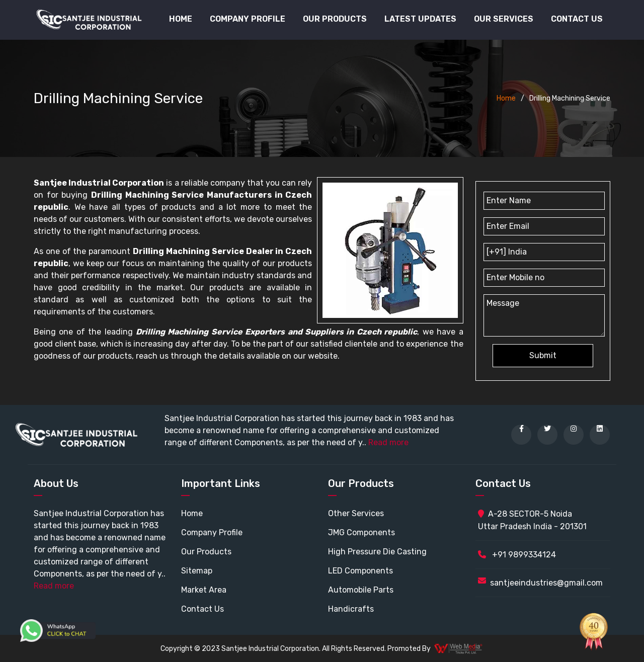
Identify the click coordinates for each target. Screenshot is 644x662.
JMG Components (361, 532)
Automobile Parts (361, 590)
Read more (388, 442)
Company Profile (248, 19)
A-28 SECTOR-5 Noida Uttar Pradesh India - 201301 (532, 520)
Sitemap (197, 571)
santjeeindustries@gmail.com (546, 583)
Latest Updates (420, 19)
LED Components (360, 571)
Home (181, 19)
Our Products (206, 552)
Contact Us (577, 19)
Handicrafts (351, 609)
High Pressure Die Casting (377, 552)
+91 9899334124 (517, 555)
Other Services (356, 513)
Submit (543, 355)
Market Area (204, 590)
